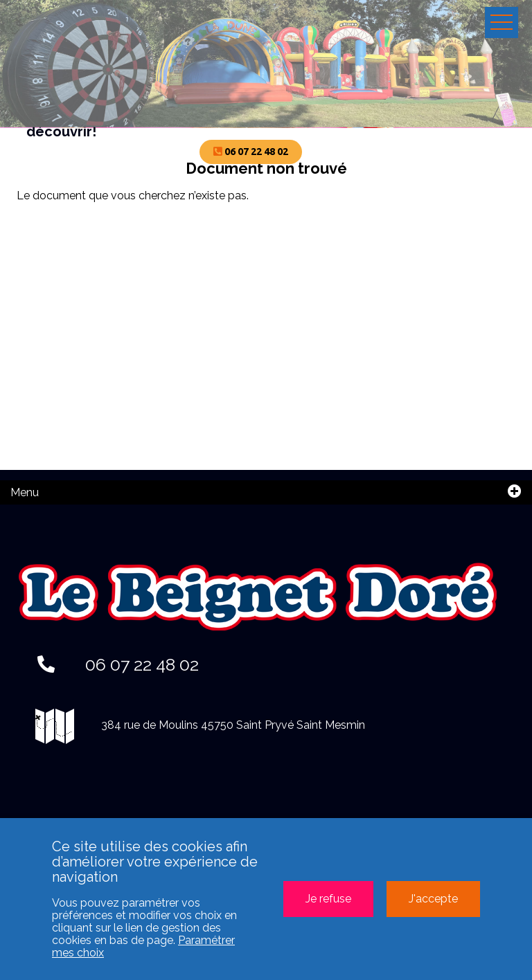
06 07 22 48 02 (118, 664)
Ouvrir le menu (502, 22)
